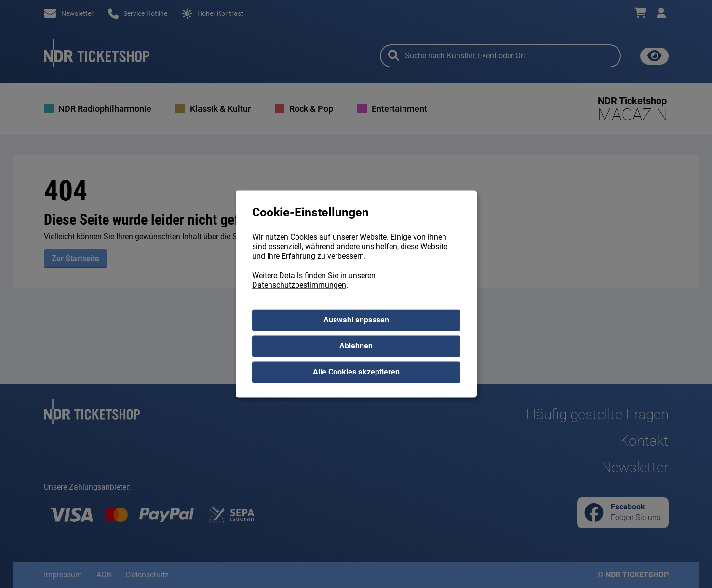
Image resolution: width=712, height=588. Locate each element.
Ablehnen (356, 346)
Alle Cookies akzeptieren (356, 372)
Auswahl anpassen (356, 320)
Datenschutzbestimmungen (299, 286)
